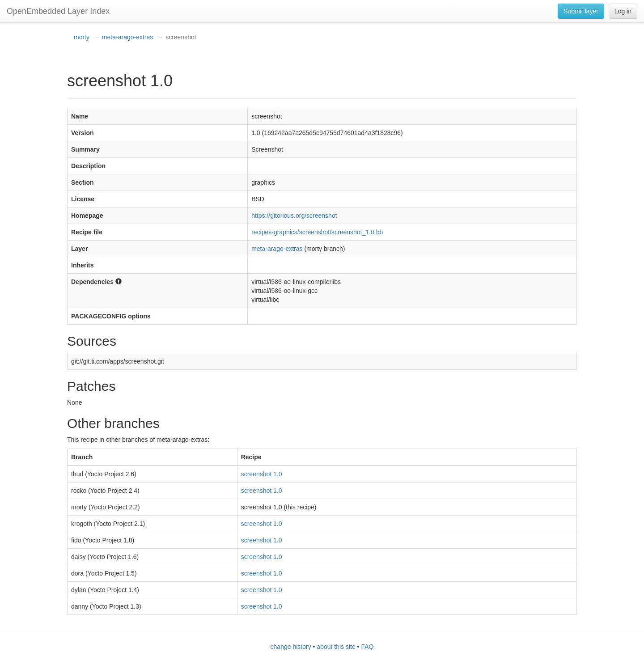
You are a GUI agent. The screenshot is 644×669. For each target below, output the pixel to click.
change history (291, 647)
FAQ (367, 647)
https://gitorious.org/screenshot (294, 216)
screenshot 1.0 (262, 474)
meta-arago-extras (127, 37)
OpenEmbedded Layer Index (58, 11)
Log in (623, 11)
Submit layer (581, 11)
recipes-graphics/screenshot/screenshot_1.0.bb (317, 232)
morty (82, 37)
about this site (336, 647)
